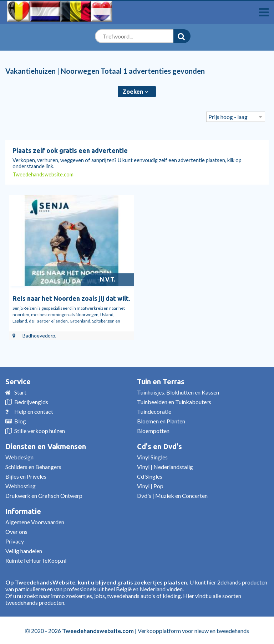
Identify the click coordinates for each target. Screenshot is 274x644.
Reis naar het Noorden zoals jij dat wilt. (71, 298)
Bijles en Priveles (26, 476)
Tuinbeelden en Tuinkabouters (174, 401)
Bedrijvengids (31, 401)
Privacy (15, 540)
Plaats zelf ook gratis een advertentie (70, 150)
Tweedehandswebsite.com (43, 174)
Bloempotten (153, 430)
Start (20, 391)
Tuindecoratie (154, 411)
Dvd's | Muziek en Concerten (172, 495)
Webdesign (19, 456)
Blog (20, 420)
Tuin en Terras (161, 381)
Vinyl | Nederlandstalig (165, 466)
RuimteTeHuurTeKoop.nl (36, 560)
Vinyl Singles (152, 456)
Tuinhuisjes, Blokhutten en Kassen (178, 391)
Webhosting (21, 485)
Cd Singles (150, 476)
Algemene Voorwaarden (35, 521)
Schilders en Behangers (33, 466)
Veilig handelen (24, 550)
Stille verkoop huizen (40, 430)
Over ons (16, 531)
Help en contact (34, 411)
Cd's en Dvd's (159, 446)
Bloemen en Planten (161, 420)
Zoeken (135, 92)
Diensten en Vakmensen (46, 446)
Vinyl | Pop (150, 485)
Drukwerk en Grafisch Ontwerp (44, 495)
